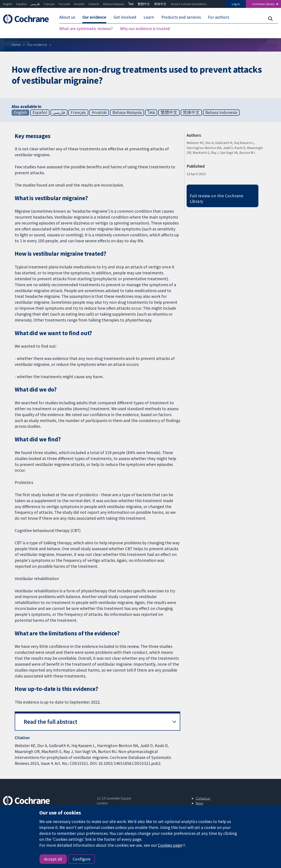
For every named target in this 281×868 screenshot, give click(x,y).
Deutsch (94, 4)
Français (49, 4)
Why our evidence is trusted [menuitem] (145, 29)
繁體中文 (144, 4)
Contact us (203, 798)
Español (21, 4)
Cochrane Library (263, 4)
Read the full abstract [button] (50, 722)
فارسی (35, 4)
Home (16, 45)
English (7, 4)
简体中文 (160, 4)
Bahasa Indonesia (221, 112)
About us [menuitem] (67, 17)
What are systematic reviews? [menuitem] (86, 29)
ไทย (131, 4)
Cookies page (170, 845)
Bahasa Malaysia (114, 4)
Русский (64, 4)
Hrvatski (79, 4)
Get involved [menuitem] (125, 17)
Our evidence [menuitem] (94, 17)
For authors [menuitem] (219, 17)
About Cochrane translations (188, 4)
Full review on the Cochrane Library (217, 199)
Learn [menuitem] (149, 17)
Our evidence (37, 45)
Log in (236, 4)
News (199, 803)
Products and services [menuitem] (181, 17)
